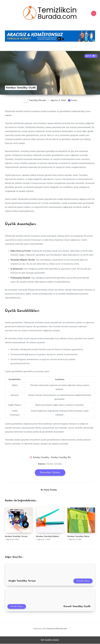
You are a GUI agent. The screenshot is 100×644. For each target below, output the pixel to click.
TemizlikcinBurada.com (57, 629)
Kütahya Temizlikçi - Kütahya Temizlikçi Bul (52, 458)
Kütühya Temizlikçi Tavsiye (16, 537)
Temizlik (50, 464)
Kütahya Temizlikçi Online (78, 537)
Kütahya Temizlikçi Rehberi (48, 537)
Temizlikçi (58, 464)
